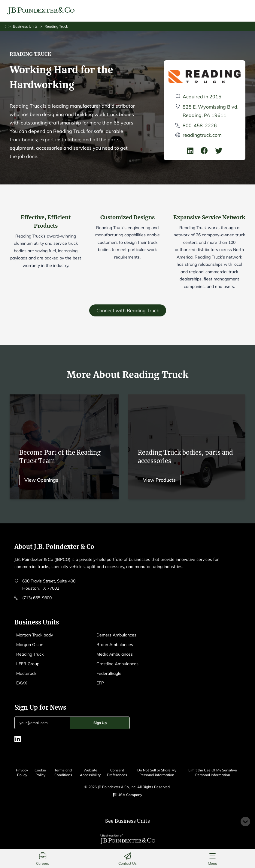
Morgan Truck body (35, 635)
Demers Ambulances (116, 635)
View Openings (41, 482)
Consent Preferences (117, 772)
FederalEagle (109, 673)
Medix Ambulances (115, 654)
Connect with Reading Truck (128, 310)
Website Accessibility (90, 772)
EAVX (22, 683)
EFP (100, 683)
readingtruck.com (202, 135)
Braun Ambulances (115, 645)
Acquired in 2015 (202, 97)
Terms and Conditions (63, 772)
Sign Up (100, 723)
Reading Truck (30, 654)
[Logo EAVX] (41, 11)
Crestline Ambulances (117, 664)
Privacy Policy (22, 772)
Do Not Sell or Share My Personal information (157, 772)
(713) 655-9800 (37, 598)
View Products (159, 482)
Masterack (26, 673)
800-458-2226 (200, 125)
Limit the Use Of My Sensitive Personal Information (213, 772)
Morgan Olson (30, 645)
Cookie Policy (40, 772)
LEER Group (28, 664)
